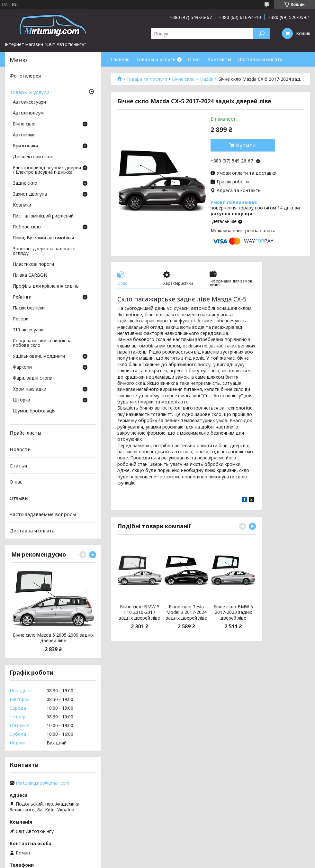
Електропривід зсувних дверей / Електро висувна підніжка (47, 170)
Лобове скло (27, 227)
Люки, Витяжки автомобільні (45, 238)
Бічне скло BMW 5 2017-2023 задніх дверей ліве (233, 612)
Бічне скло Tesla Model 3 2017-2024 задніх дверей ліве (186, 612)
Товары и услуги (156, 59)
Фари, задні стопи (33, 378)
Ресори (21, 319)
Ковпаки (22, 205)
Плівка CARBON (30, 275)
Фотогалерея (25, 76)
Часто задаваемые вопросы (43, 514)
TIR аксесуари (28, 330)
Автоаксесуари (29, 102)
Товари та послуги (147, 79)
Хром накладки (30, 389)
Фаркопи (22, 367)
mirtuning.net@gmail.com (43, 783)
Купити (246, 145)
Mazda (206, 79)
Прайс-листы (25, 433)
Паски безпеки (29, 308)
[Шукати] (261, 34)
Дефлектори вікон (33, 157)
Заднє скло (25, 183)
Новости (20, 449)
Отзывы (19, 498)
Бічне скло (183, 79)
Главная (120, 59)
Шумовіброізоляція (34, 411)
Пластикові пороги (33, 264)
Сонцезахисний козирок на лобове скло (42, 343)
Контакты (219, 59)
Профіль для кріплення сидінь (46, 286)
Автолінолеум (28, 113)
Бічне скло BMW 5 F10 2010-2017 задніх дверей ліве (139, 612)
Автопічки (24, 135)
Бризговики (25, 146)
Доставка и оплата (260, 59)
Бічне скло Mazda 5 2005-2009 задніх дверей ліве (53, 638)
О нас (194, 59)
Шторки (22, 400)
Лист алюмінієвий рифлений (43, 216)
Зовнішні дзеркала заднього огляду (44, 251)
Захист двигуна (30, 194)
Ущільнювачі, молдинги (39, 356)
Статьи (18, 465)
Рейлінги (22, 297)
